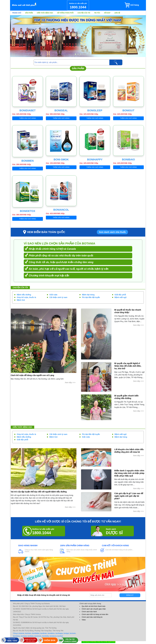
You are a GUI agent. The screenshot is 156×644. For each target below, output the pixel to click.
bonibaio (31, 636)
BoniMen (28, 161)
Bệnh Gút (21, 300)
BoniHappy (95, 159)
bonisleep (16, 636)
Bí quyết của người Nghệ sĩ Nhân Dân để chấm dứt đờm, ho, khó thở (128, 366)
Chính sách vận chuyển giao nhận (94, 609)
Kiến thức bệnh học (45, 13)
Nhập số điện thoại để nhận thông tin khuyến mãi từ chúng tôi (44, 595)
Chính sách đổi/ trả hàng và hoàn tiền (95, 614)
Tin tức (97, 13)
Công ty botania (19, 633)
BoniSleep (95, 110)
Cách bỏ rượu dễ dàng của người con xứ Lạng (32, 375)
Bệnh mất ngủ (121, 297)
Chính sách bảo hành (89, 612)
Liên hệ (117, 13)
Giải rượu (53, 295)
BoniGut (128, 110)
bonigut (66, 633)
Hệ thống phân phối (65, 13)
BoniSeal (61, 110)
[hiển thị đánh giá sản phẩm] (1, 644)
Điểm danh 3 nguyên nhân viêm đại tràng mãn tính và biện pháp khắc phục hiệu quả (129, 473)
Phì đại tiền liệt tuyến (91, 297)
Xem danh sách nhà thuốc (112, 232)
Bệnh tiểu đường (24, 295)
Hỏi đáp (107, 13)
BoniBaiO (128, 159)
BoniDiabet (28, 110)
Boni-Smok (61, 159)
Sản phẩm (29, 13)
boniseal (24, 636)
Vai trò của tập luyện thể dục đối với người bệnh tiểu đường (39, 492)
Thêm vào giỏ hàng (28, 118)
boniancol (53, 636)
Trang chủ (17, 13)
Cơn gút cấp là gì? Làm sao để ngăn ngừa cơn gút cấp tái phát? (129, 496)
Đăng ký (130, 595)
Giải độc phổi (120, 295)
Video (84, 620)
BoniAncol (61, 210)
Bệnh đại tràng (88, 295)
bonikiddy (45, 636)
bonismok (38, 636)
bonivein (73, 633)
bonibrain (44, 633)
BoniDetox (28, 211)
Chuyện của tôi (84, 13)
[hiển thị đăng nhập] (1, 643)
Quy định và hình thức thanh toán (94, 606)
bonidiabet (36, 633)
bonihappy (59, 633)
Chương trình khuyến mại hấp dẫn (49, 275)
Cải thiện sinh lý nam (58, 297)
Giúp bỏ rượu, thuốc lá (26, 297)
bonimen (28, 633)
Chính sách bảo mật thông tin (92, 617)
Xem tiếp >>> (70, 383)
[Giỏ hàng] (135, 5)
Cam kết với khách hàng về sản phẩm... (119, 550)
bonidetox (51, 633)
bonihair (60, 636)
